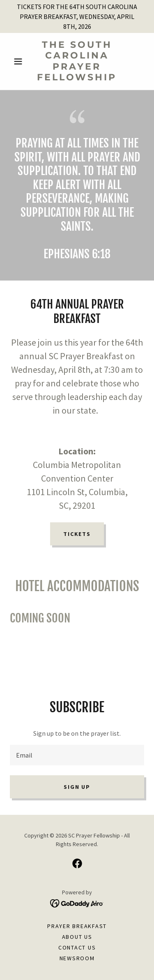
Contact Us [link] (77, 947)
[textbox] (77, 755)
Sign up (77, 787)
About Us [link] (77, 937)
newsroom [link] (77, 958)
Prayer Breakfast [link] (77, 926)
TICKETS (77, 534)
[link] (77, 61)
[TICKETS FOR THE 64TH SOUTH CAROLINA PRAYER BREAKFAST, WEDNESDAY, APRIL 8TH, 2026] (77, 16)
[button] (20, 61)
